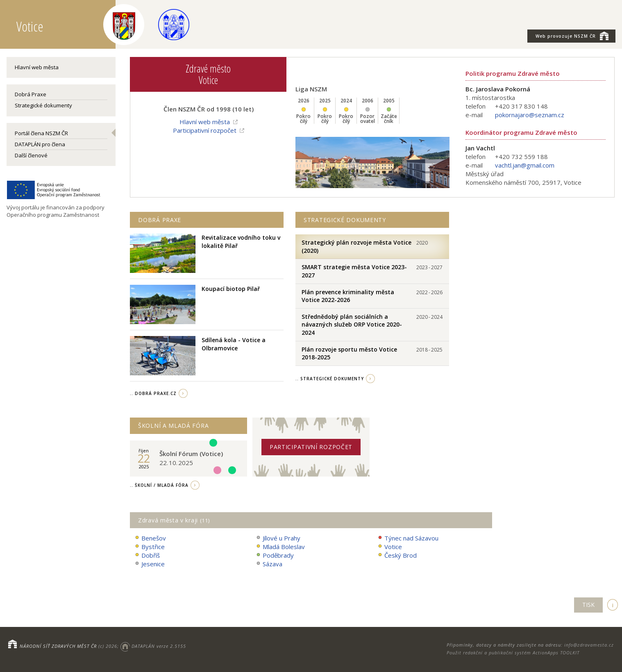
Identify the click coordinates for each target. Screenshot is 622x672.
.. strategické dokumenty (330, 379)
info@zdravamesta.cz (589, 645)
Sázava (269, 564)
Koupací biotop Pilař (231, 289)
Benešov (150, 538)
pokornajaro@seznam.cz (530, 115)
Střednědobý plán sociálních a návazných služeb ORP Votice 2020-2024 (352, 325)
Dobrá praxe (160, 220)
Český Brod (397, 555)
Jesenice (149, 564)
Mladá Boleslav (280, 547)
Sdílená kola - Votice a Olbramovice (234, 344)
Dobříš (147, 555)
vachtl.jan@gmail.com (525, 165)
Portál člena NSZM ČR (41, 133)
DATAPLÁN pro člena (40, 144)
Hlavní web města (37, 67)
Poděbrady (275, 555)
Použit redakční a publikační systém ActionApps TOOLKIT (513, 653)
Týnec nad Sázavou (408, 538)
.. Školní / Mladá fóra (159, 485)
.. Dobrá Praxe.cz (153, 393)
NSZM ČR (572, 36)
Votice (389, 547)
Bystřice (149, 547)
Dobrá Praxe (31, 94)
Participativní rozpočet (205, 130)
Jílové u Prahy (278, 538)
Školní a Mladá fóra (173, 426)
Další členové (31, 155)
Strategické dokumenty (43, 105)
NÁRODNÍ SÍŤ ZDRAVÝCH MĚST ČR (58, 646)
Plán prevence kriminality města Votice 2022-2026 (348, 296)
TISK (588, 605)
